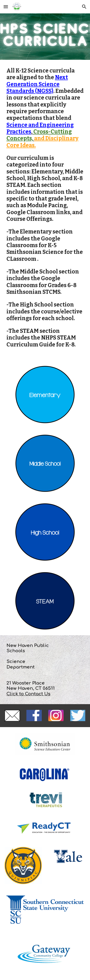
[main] (45, 210)
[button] (6, 7)
